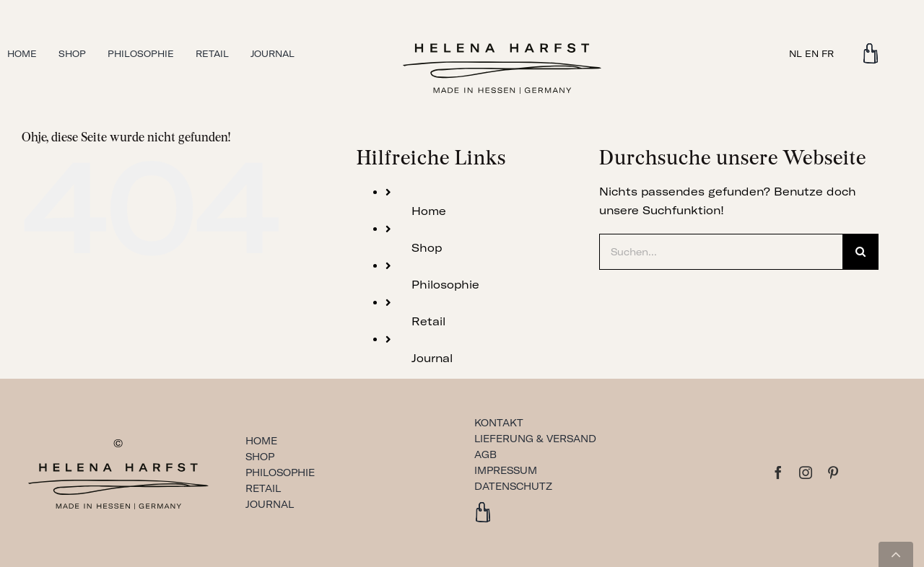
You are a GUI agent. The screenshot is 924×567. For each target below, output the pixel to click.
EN (812, 54)
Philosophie (445, 285)
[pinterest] (833, 472)
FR (828, 54)
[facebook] (778, 472)
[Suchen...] (721, 252)
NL (796, 54)
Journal (432, 358)
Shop (427, 248)
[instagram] (806, 472)
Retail (428, 321)
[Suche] (860, 252)
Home (429, 211)
